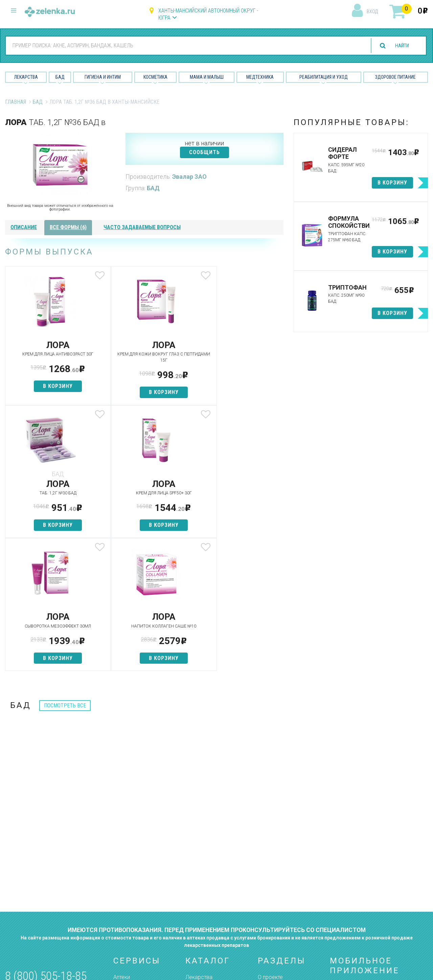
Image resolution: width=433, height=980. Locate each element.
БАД (60, 77)
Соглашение (273, 904)
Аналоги (123, 880)
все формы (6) (68, 227)
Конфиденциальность (285, 916)
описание (24, 227)
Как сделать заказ (136, 892)
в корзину (51, 386)
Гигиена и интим (204, 868)
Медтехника (260, 77)
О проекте (270, 844)
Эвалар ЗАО (189, 177)
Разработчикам (277, 892)
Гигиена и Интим (103, 77)
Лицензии (269, 868)
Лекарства (26, 77)
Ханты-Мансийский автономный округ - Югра (208, 14)
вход (372, 11)
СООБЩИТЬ (204, 152)
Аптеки (122, 844)
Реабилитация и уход (324, 77)
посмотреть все (65, 573)
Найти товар (129, 868)
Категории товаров (138, 856)
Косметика (155, 77)
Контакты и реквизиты (285, 880)
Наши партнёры (277, 856)
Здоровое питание (395, 77)
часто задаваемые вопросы (142, 227)
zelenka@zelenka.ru (29, 883)
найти (400, 46)
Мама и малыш (207, 77)
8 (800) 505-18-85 (46, 843)
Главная (16, 102)
